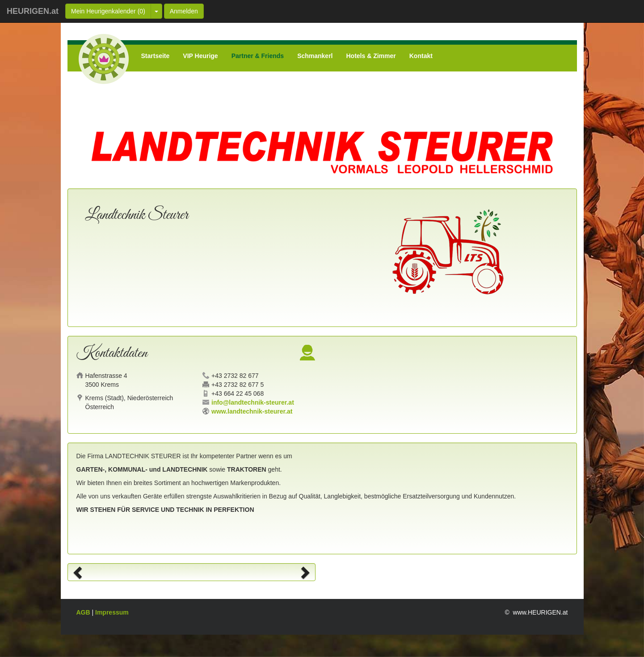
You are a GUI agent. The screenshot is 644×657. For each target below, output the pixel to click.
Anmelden (184, 11)
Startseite (156, 56)
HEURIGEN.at (33, 11)
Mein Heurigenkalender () (108, 11)
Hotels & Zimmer (371, 56)
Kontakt (421, 56)
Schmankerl (315, 56)
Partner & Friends (258, 56)
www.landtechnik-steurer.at (252, 411)
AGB (84, 612)
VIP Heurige (200, 56)
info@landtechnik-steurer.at (253, 402)
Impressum (112, 612)
